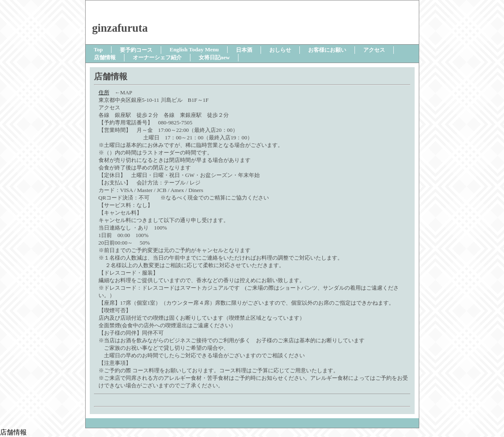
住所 (104, 92)
